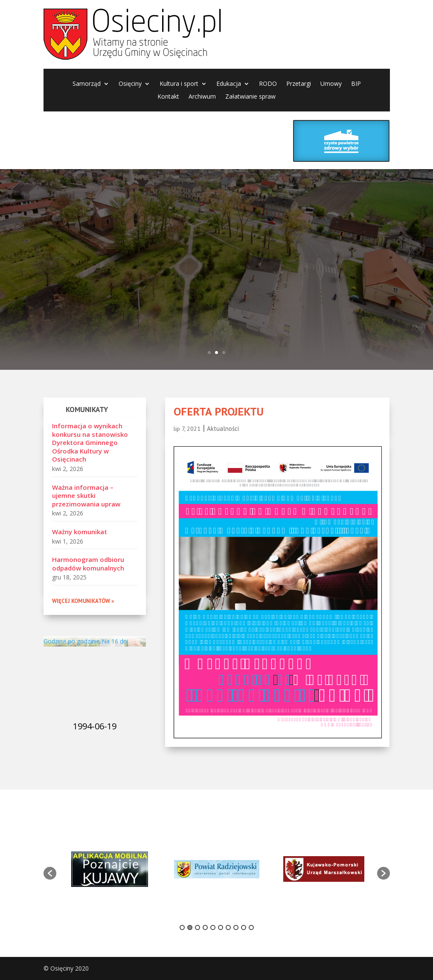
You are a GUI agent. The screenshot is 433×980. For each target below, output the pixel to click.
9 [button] (244, 927)
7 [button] (228, 927)
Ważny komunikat (80, 532)
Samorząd (87, 84)
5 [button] (213, 927)
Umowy (331, 84)
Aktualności (223, 429)
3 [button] (198, 927)
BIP (356, 84)
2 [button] (190, 927)
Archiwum (202, 97)
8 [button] (236, 927)
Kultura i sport (179, 84)
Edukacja (229, 84)
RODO (268, 84)
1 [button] (182, 927)
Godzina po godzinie (72, 641)
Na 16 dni (115, 641)
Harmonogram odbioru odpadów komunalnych (88, 564)
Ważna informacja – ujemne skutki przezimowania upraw (86, 496)
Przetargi (299, 84)
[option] (110, 869)
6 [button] (221, 927)
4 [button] (205, 927)
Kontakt (168, 97)
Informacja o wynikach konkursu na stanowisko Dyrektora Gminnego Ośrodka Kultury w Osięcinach (90, 442)
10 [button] (251, 927)
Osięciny (130, 84)
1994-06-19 (95, 726)
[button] (50, 873)
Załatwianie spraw (250, 97)
